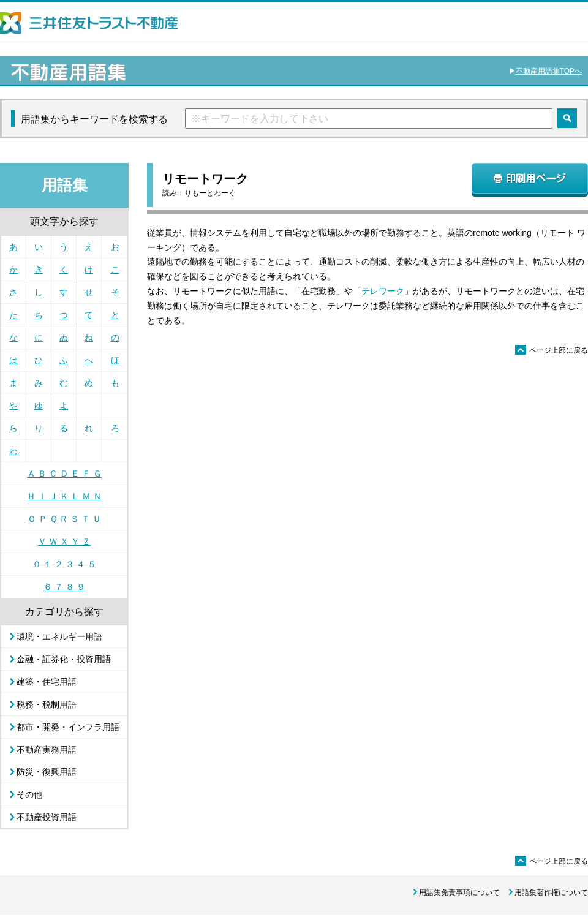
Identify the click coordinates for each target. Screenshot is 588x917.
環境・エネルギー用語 (59, 636)
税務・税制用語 (47, 704)
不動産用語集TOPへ (549, 71)
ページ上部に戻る (552, 350)
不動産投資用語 (47, 817)
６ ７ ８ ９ (64, 587)
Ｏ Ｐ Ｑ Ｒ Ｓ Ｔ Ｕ (64, 519)
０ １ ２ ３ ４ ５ (64, 564)
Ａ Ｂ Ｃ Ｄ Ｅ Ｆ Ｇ (64, 474)
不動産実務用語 (47, 750)
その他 (29, 794)
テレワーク (383, 291)
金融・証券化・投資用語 (64, 659)
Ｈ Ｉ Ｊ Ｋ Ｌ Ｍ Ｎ (64, 496)
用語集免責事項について (459, 892)
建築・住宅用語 (47, 682)
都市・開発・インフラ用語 (68, 727)
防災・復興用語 (47, 772)
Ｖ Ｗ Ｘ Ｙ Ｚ (64, 542)
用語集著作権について (551, 892)
